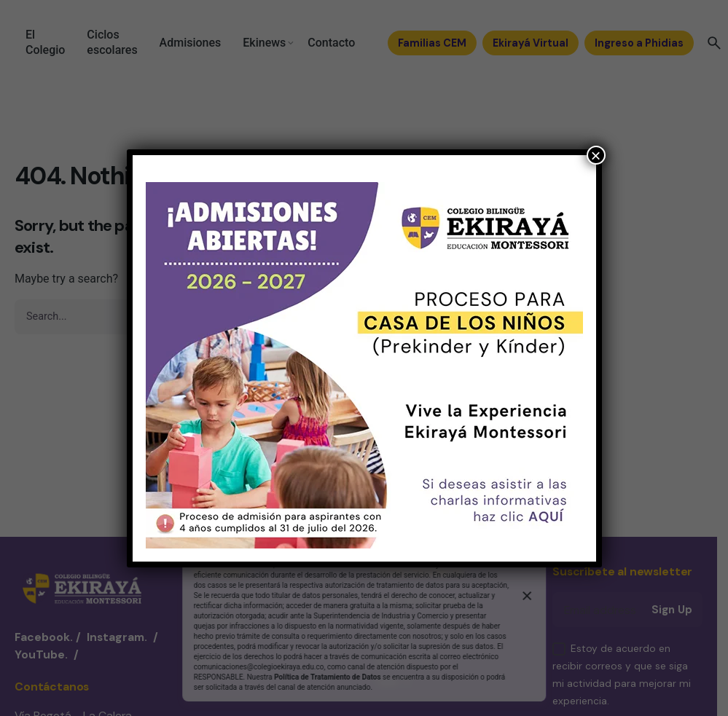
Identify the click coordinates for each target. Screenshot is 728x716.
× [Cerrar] (595, 155)
